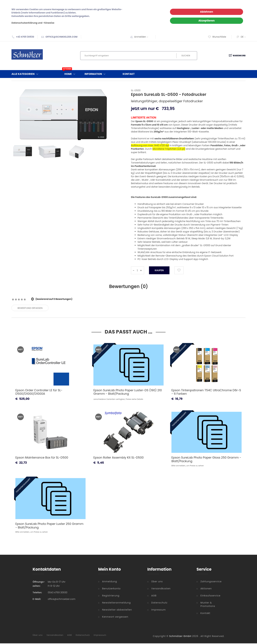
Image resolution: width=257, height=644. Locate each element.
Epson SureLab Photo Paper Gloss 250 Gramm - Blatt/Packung (206, 460)
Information (96, 74)
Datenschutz (159, 603)
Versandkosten (161, 589)
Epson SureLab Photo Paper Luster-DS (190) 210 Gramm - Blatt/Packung (128, 393)
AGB (154, 596)
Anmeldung (110, 582)
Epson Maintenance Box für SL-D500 (42, 458)
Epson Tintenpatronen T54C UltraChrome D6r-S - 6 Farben (206, 393)
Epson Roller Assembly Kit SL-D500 (119, 458)
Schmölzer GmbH (180, 637)
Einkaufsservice (210, 596)
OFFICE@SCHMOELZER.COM (61, 37)
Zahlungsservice (211, 582)
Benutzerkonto (111, 589)
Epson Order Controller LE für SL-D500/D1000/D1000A (39, 393)
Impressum (158, 610)
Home (71, 73)
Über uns (157, 582)
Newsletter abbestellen (117, 610)
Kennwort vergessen (115, 617)
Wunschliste (217, 37)
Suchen (185, 56)
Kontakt (129, 74)
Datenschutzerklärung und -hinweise (33, 23)
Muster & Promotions (208, 605)
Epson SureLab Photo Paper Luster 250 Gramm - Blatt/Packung (49, 526)
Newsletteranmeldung (116, 603)
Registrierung (111, 596)
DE (242, 37)
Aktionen (206, 589)
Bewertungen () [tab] (128, 287)
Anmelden (142, 37)
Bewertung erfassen (30, 309)
